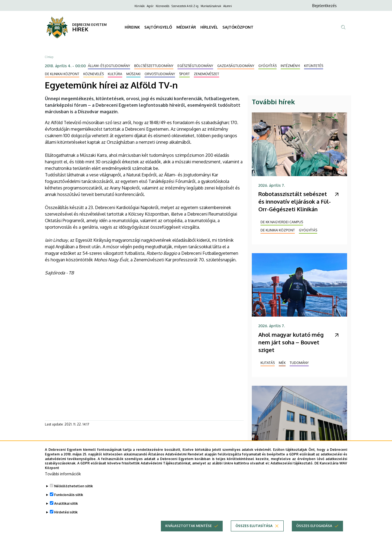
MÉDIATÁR (186, 27)
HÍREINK (132, 27)
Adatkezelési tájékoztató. (292, 463)
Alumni (228, 6)
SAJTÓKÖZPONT (238, 27)
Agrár (150, 6)
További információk (63, 474)
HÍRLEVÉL (209, 27)
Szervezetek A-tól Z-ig (185, 6)
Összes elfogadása (314, 526)
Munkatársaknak (211, 6)
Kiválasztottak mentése (189, 526)
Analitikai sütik (66, 503)
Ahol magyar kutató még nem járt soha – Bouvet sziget (291, 342)
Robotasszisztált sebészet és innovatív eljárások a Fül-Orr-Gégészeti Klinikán (295, 201)
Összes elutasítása (254, 526)
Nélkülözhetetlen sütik (73, 486)
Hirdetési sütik (66, 512)
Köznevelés (163, 6)
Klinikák (140, 6)
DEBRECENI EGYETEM (89, 25)
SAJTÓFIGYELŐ (158, 27)
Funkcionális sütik (69, 495)
